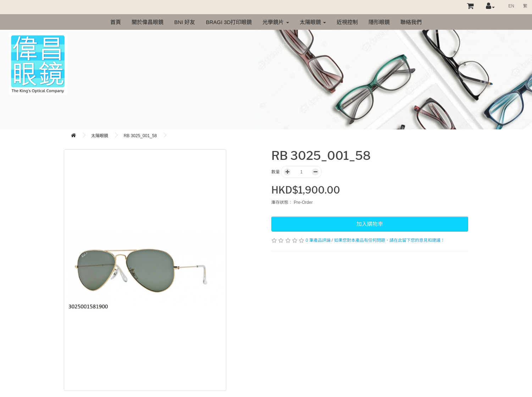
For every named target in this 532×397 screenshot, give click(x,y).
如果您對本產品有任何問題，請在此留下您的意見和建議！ (389, 240)
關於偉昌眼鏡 (148, 22)
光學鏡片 (276, 22)
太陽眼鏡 (313, 22)
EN (511, 6)
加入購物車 (370, 224)
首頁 (116, 22)
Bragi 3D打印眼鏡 (229, 22)
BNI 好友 (185, 22)
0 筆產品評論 (318, 240)
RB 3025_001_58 (140, 136)
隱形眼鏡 (379, 22)
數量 (276, 172)
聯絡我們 (411, 22)
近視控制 (347, 22)
